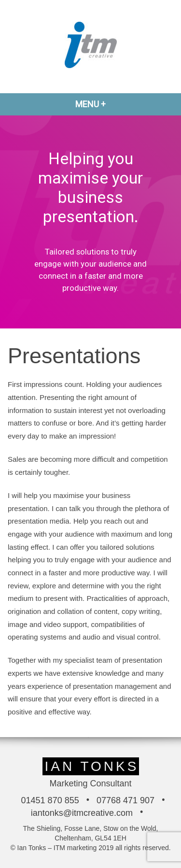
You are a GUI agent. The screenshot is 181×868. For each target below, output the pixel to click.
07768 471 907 (125, 800)
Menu (114, 104)
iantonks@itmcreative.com (82, 813)
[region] (90, 222)
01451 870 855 (50, 800)
